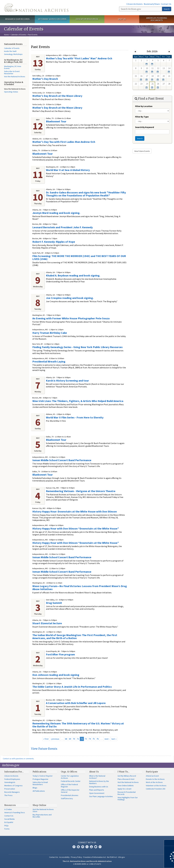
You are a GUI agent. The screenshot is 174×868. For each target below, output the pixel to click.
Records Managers (12, 792)
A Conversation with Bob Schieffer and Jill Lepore (76, 703)
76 (98, 739)
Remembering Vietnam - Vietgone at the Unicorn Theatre (81, 491)
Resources (10, 805)
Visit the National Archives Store (43, 810)
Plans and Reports (97, 790)
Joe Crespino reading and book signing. (70, 298)
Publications (39, 772)
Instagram (83, 847)
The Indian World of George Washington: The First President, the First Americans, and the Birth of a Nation (75, 637)
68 (66, 739)
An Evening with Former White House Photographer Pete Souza (71, 318)
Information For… (14, 772)
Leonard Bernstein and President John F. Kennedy (63, 227)
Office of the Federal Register (69, 786)
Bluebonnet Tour (56, 121)
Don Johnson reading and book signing (56, 675)
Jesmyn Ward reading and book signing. (56, 213)
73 (86, 739)
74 (90, 739)
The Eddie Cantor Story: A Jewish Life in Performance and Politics (72, 687)
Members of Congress (13, 786)
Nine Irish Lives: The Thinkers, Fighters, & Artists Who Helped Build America (78, 401)
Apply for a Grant (124, 789)
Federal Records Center (71, 781)
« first (46, 739)
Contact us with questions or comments (18, 759)
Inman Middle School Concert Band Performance (62, 460)
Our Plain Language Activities (101, 796)
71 (78, 739)
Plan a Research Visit (126, 779)
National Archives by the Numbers (99, 782)
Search (167, 9)
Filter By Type (142, 117)
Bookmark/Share (152, 4)
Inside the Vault (10, 51)
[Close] (171, 843)
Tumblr (87, 847)
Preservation (10, 789)
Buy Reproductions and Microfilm (42, 816)
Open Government (97, 793)
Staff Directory (67, 798)
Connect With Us (87, 842)
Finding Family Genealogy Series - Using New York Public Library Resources (77, 347)
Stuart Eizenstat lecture (47, 623)
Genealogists (10, 782)
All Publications (39, 791)
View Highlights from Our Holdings (128, 799)
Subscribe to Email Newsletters (40, 783)
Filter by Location (144, 106)
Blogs (35, 788)
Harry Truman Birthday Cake (50, 333)
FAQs (6, 826)
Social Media (9, 819)
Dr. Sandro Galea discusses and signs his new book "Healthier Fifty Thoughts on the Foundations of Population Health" (86, 194)
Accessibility (64, 857)
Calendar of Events (18, 35)
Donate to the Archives (155, 779)
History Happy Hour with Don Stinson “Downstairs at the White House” (76, 528)
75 (94, 739)
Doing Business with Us (99, 787)
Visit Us (122, 19)
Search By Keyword (145, 127)
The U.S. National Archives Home (36, 8)
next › (107, 739)
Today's (43, 776)
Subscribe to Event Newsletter (12, 72)
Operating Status (11, 92)
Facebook (74, 847)
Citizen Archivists (135, 4)
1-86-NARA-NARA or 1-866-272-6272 (87, 864)
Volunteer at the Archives (156, 786)
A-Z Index (8, 809)
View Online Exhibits (126, 786)
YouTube (91, 847)
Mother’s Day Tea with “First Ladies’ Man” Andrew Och (79, 58)
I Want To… (123, 772)
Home (6, 35)
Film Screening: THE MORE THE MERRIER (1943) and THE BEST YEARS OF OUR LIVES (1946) (79, 257)
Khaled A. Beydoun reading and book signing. (73, 275)
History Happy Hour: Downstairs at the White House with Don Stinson (75, 511)
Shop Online (39, 805)
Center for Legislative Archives (70, 777)
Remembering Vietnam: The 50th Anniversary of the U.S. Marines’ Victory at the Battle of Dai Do (78, 725)
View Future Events (44, 749)
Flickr (100, 847)
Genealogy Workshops (13, 54)
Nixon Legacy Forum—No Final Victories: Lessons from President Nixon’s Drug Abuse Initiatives (80, 588)
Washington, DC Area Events (13, 67)
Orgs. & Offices (69, 772)
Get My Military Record (127, 776)
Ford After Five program (60, 654)
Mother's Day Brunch (45, 79)
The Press (8, 795)
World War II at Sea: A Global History (68, 170)
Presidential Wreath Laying (49, 361)
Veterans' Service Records (52, 19)
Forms (7, 829)
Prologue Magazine (40, 779)
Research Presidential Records (127, 793)
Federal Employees (12, 779)
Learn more (150, 863)
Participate (152, 772)
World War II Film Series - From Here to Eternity (75, 417)
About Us (94, 772)
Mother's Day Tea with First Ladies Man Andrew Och (64, 142)
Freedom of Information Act (95, 857)
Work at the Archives (154, 782)
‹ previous (55, 739)
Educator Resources (87, 19)
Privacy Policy (76, 857)
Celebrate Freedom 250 (156, 789)
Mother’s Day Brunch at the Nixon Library (57, 96)
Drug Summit (54, 603)
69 (70, 739)
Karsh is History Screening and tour (67, 381)
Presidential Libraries (70, 795)
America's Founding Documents (157, 19)
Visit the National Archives (15, 76)
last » (114, 739)
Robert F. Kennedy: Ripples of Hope (54, 242)
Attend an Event (152, 776)
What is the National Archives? (97, 777)
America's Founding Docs (15, 812)
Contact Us (166, 4)
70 (74, 739)
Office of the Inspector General (70, 791)
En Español (9, 822)
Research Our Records (17, 19)
